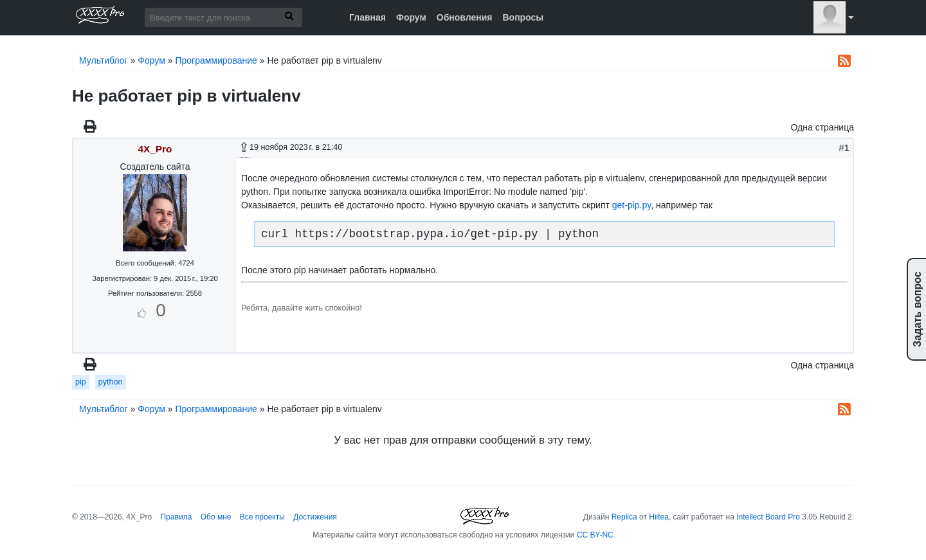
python (111, 382)
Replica (624, 517)
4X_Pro (155, 149)
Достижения (315, 517)
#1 (844, 148)
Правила (177, 517)
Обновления (465, 17)
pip (81, 382)
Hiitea (659, 517)
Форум (411, 17)
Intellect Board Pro (768, 517)
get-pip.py (631, 205)
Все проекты (262, 517)
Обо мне (216, 517)
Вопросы (523, 17)
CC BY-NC (595, 535)
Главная (368, 17)
